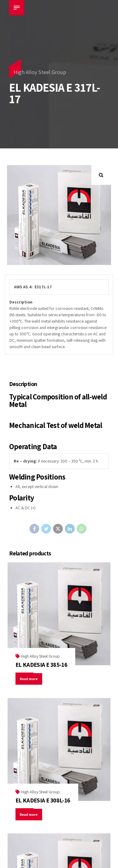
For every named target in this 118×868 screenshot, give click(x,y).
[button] (101, 175)
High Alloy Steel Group (40, 72)
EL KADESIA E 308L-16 (43, 800)
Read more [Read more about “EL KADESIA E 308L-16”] (29, 814)
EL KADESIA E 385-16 (42, 665)
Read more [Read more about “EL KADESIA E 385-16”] (29, 679)
